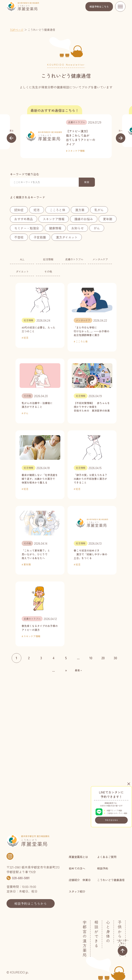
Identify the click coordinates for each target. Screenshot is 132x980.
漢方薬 (80, 210)
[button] (11, 136)
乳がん (99, 210)
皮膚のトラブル (76, 122)
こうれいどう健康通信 (111, 880)
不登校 (19, 237)
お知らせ (78, 228)
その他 (48, 271)
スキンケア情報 (76, 151)
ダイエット (22, 271)
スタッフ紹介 (77, 891)
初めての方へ (77, 868)
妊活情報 (48, 259)
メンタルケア (100, 259)
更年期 (108, 219)
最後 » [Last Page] (78, 670)
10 (91, 658)
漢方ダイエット (67, 237)
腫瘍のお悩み (84, 219)
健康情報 (55, 228)
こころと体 (57, 210)
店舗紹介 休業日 (80, 880)
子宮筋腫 (40, 237)
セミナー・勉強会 (27, 228)
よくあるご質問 (107, 857)
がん (97, 228)
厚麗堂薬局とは (78, 857)
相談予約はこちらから (31, 903)
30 (115, 658)
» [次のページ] (66, 670)
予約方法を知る (111, 820)
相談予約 (99, 7)
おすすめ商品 (24, 219)
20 (103, 658)
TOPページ (17, 30)
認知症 (19, 210)
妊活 (37, 210)
